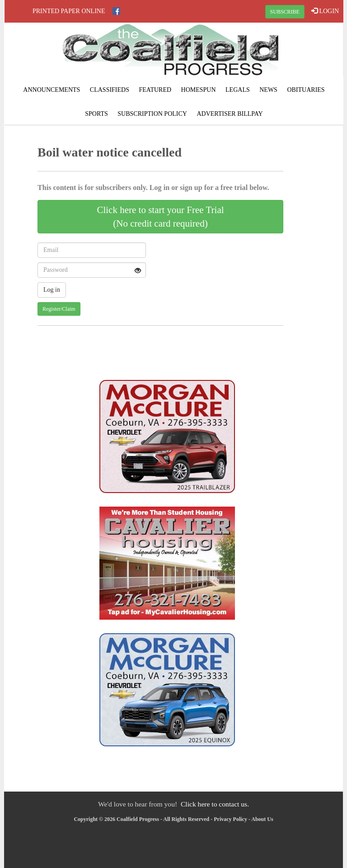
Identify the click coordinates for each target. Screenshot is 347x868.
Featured (155, 90)
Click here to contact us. (215, 804)
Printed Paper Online (69, 11)
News (268, 90)
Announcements (52, 90)
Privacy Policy (230, 819)
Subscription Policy (152, 114)
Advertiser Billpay (230, 114)
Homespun (199, 90)
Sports (96, 114)
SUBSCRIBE (285, 12)
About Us (262, 819)
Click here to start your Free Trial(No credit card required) (160, 217)
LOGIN (325, 11)
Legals (238, 90)
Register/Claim (59, 309)
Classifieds (110, 90)
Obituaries (306, 90)
